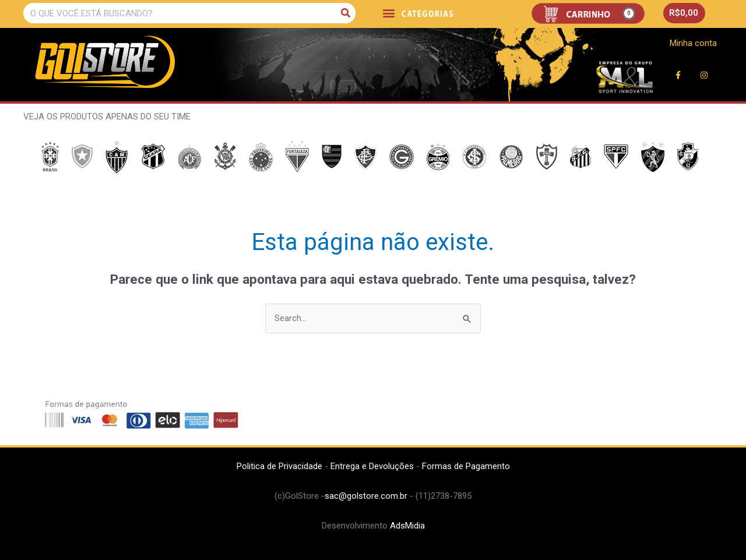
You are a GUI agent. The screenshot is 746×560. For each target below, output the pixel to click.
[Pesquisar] (345, 13)
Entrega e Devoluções (372, 466)
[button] (388, 13)
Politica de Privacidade (279, 466)
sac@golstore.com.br (366, 496)
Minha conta (693, 43)
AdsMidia (407, 526)
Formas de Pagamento (466, 466)
